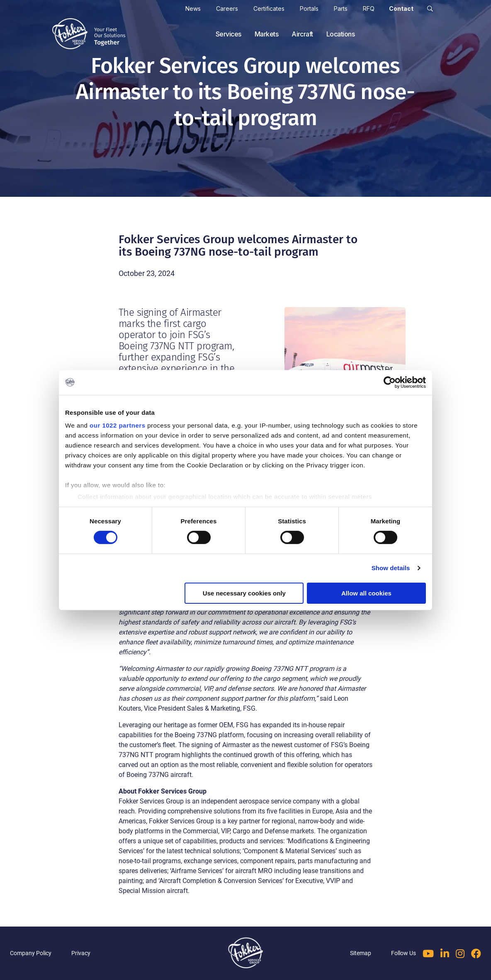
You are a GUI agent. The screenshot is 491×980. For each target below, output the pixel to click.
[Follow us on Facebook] (476, 953)
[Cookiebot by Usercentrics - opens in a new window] (390, 382)
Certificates (269, 8)
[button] (430, 9)
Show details (391, 568)
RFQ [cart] (369, 8)
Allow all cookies (366, 593)
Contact (401, 8)
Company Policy (31, 953)
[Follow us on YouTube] (428, 953)
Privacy (81, 953)
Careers (227, 8)
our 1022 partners (117, 425)
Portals (309, 8)
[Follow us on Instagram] (460, 953)
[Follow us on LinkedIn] (445, 953)
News (193, 8)
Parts (341, 8)
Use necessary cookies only (244, 593)
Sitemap (361, 953)
